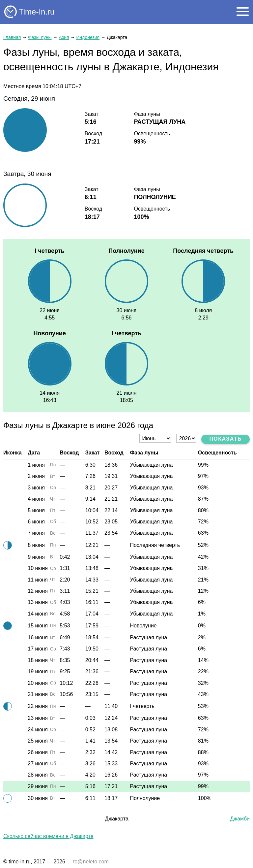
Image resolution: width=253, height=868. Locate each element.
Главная (12, 37)
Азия (64, 37)
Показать (225, 439)
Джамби (240, 819)
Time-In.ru (37, 12)
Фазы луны (40, 37)
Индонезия (88, 37)
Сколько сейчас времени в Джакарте (48, 836)
